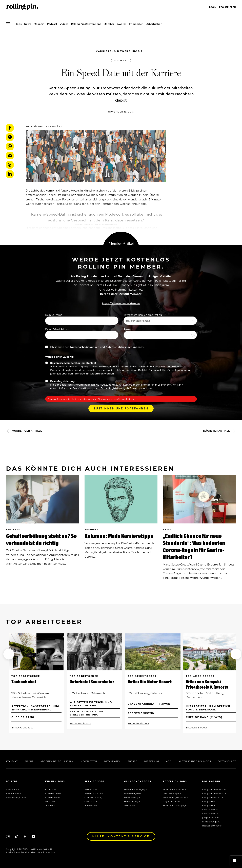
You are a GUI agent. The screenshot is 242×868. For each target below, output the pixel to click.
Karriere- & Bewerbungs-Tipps (121, 51)
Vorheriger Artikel (24, 431)
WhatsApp (10, 146)
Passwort (160, 333)
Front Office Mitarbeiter (175, 789)
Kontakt (12, 761)
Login (213, 7)
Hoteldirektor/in (132, 797)
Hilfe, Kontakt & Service (121, 836)
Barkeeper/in (91, 805)
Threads (10, 165)
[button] (9, 654)
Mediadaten (112, 761)
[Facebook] (25, 836)
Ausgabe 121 (121, 61)
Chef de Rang (91, 801)
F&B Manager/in (132, 801)
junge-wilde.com (211, 818)
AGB (169, 761)
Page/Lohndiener (172, 801)
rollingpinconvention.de (214, 793)
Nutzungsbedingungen (85, 347)
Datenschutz (227, 761)
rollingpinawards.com (213, 797)
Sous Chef (50, 801)
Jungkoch (50, 805)
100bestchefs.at (210, 809)
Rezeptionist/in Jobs (16, 797)
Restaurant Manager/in (135, 789)
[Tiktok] (16, 836)
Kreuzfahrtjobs (14, 793)
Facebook (10, 128)
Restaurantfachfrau (94, 793)
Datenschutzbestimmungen (123, 347)
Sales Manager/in (132, 793)
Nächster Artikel (220, 431)
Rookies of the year (212, 826)
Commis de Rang (93, 797)
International (13, 789)
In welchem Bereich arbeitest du (160, 319)
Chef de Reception (172, 793)
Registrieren (228, 7)
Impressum (151, 761)
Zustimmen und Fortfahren (121, 408)
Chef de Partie (52, 797)
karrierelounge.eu (211, 822)
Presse (132, 761)
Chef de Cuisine (53, 793)
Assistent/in (130, 805)
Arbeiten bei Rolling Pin (57, 761)
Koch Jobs (51, 789)
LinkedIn (10, 174)
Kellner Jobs (91, 789)
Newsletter (89, 761)
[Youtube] (34, 836)
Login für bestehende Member (121, 303)
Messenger (10, 137)
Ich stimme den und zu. (95, 347)
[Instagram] (8, 836)
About (29, 761)
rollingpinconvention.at (214, 789)
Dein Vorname (82, 319)
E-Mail (10, 156)
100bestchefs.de (210, 814)
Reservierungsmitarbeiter (176, 797)
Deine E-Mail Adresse (82, 333)
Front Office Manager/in (175, 805)
